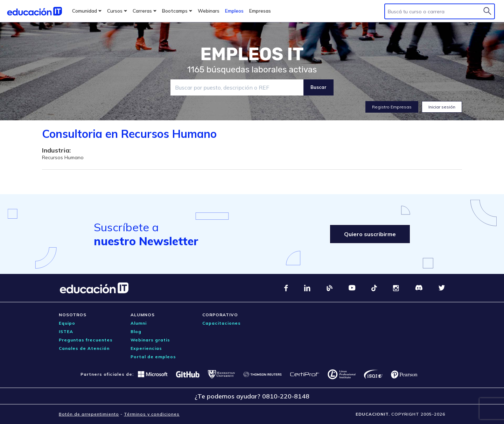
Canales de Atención (84, 348)
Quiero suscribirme (370, 234)
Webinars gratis (150, 340)
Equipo (67, 323)
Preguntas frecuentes (86, 340)
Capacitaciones (222, 323)
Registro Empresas (392, 107)
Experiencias (146, 348)
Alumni (139, 323)
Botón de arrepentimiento (89, 414)
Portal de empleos (153, 357)
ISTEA (66, 331)
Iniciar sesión (442, 107)
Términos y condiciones (152, 414)
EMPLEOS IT (252, 54)
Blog (136, 331)
